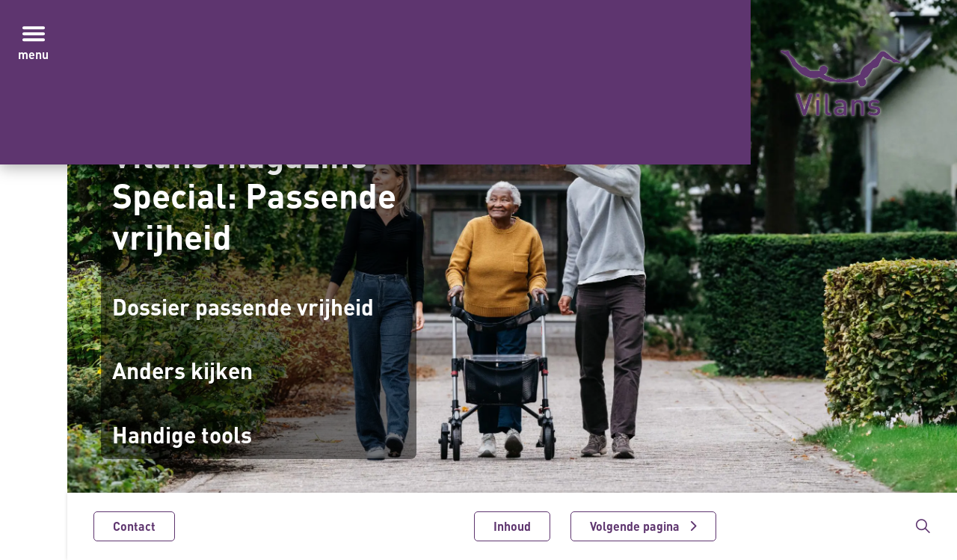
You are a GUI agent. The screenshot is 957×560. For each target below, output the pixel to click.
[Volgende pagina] (643, 526)
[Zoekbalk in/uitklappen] (923, 526)
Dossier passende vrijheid (243, 307)
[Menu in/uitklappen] (34, 34)
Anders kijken (182, 370)
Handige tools (182, 435)
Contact (134, 526)
